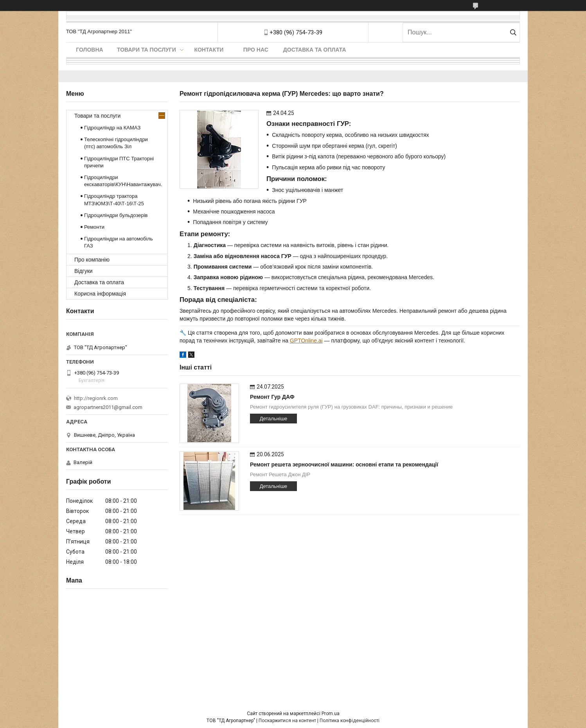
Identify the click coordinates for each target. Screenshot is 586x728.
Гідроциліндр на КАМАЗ (112, 128)
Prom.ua (331, 714)
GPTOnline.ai (306, 341)
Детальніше (274, 419)
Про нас (256, 50)
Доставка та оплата (315, 50)
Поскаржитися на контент (287, 721)
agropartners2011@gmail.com (108, 407)
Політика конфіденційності (350, 721)
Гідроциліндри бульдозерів (116, 215)
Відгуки (84, 271)
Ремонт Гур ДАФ (272, 397)
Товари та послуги (146, 50)
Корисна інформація (100, 294)
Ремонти (94, 227)
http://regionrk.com (96, 398)
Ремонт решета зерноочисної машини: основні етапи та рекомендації (344, 464)
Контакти (209, 50)
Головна (89, 50)
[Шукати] (513, 32)
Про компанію (92, 260)
